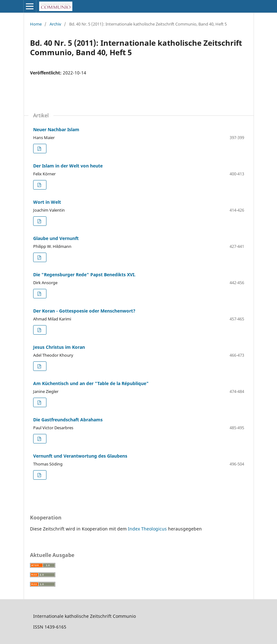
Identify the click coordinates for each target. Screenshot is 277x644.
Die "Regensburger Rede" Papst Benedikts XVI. (84, 275)
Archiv (55, 24)
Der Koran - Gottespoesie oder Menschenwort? (84, 311)
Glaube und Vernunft (56, 238)
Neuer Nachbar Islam (56, 129)
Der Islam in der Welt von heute (68, 166)
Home (36, 24)
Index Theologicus (148, 529)
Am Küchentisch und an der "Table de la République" (91, 383)
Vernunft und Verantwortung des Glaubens (80, 456)
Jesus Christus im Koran (59, 347)
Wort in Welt (47, 202)
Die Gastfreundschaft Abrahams (68, 420)
